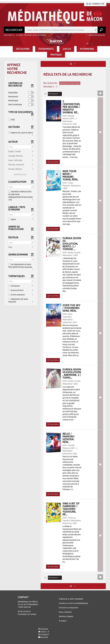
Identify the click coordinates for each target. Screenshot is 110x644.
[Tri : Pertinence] (55, 94)
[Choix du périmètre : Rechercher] (14, 30)
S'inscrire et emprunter (68, 608)
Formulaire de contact (27, 614)
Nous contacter (65, 612)
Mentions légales (66, 616)
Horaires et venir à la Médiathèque (73, 603)
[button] (23, 49)
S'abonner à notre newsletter (71, 599)
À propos (63, 621)
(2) (21, 174)
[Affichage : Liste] (73, 64)
